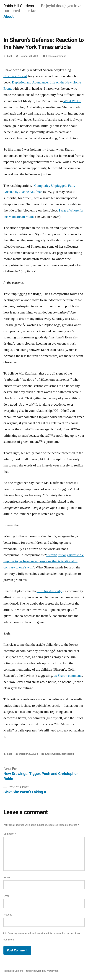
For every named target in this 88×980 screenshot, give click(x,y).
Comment (10, 834)
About (8, 16)
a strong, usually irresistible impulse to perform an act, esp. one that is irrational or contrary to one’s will (44, 561)
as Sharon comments (68, 676)
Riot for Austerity (49, 591)
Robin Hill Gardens (19, 6)
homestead (68, 754)
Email (6, 896)
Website (8, 915)
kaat (10, 56)
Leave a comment (56, 56)
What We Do (72, 101)
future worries (53, 754)
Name (7, 877)
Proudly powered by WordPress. (42, 971)
